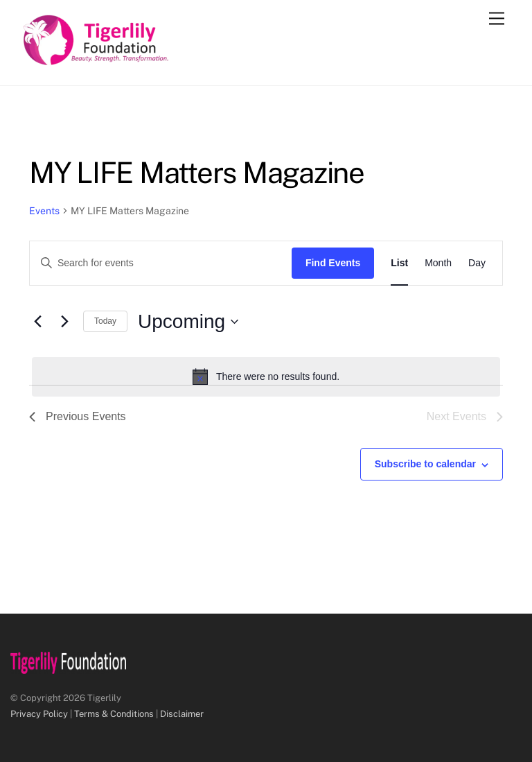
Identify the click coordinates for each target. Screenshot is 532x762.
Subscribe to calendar (425, 464)
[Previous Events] (37, 322)
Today (105, 321)
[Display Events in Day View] (477, 263)
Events (44, 211)
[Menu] (497, 19)
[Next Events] (64, 322)
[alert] (266, 376)
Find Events (333, 263)
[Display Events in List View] (399, 263)
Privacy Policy (39, 714)
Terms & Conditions (114, 714)
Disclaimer (182, 714)
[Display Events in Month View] (438, 263)
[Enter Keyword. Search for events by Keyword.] (161, 263)
